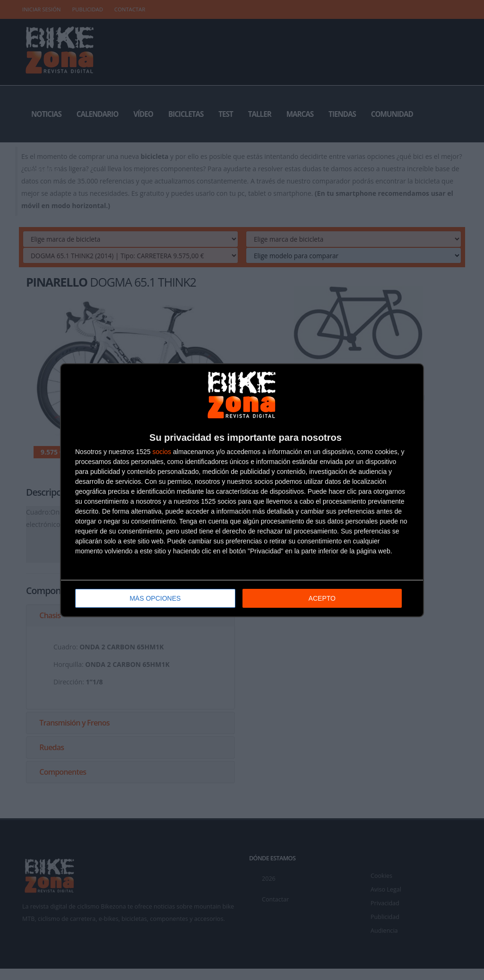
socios (162, 452)
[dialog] (242, 490)
